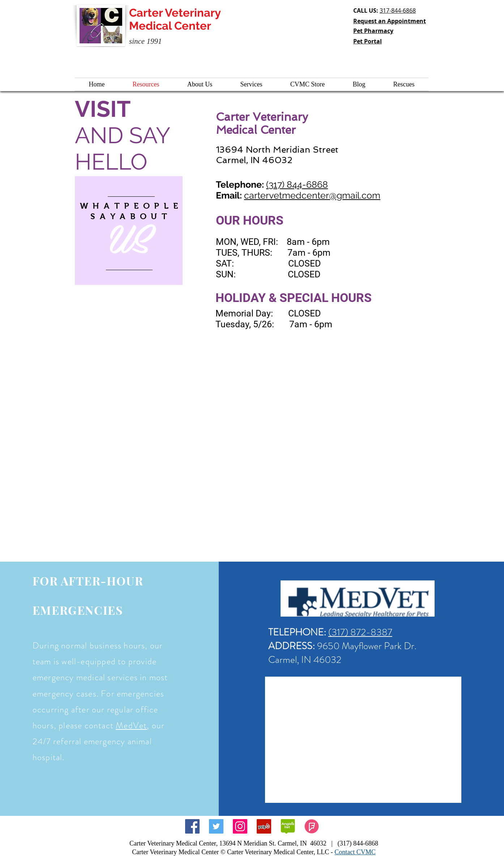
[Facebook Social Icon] (192, 826)
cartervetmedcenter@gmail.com (312, 195)
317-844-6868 (398, 10)
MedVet (131, 725)
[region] (129, 231)
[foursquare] (312, 826)
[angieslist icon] (288, 826)
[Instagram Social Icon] (240, 826)
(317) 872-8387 (360, 632)
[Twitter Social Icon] (216, 826)
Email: (230, 195)
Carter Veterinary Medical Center (175, 19)
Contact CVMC (355, 852)
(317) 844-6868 (297, 184)
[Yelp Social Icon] (264, 826)
